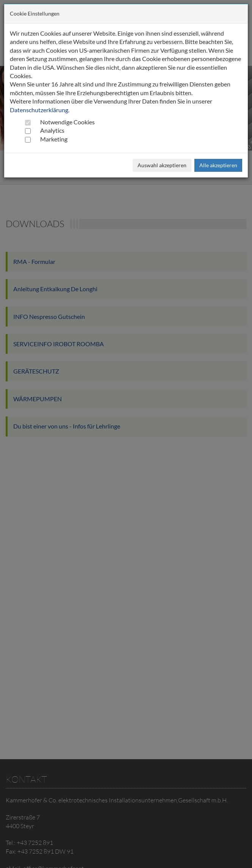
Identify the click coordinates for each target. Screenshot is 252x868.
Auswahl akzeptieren (162, 165)
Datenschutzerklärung (39, 110)
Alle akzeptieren (218, 165)
